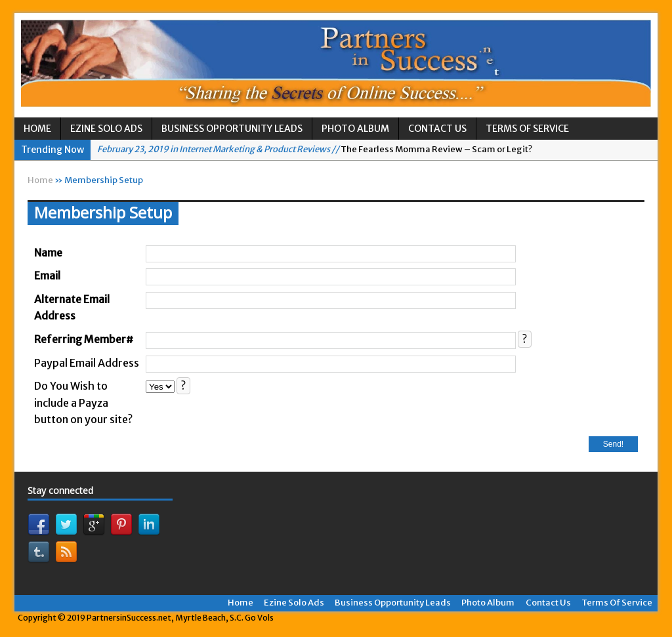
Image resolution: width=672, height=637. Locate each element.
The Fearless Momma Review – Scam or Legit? (315, 149)
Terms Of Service (527, 129)
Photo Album (355, 129)
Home (37, 129)
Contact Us (437, 129)
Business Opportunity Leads (232, 129)
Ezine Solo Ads (106, 129)
